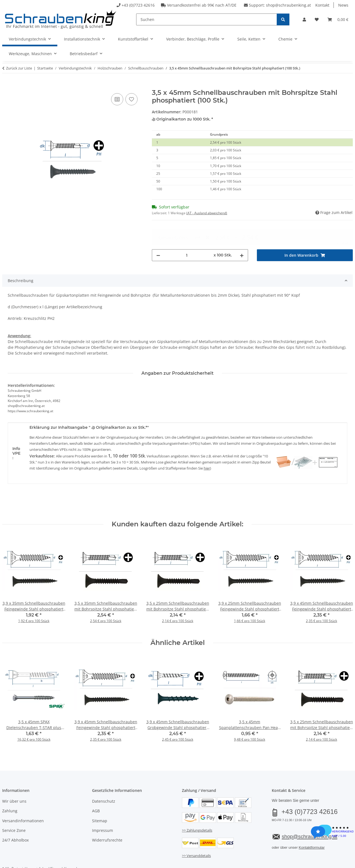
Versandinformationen (23, 801)
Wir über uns (14, 781)
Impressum (103, 810)
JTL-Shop (329, 862)
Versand (71, 848)
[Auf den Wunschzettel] (131, 99)
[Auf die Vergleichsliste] (117, 99)
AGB (96, 791)
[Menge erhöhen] (242, 235)
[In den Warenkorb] (7, 86)
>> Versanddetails (196, 835)
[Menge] (187, 235)
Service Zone (14, 810)
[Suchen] (207, 19)
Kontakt (322, 5)
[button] (304, 19)
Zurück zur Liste (19, 68)
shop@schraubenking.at (288, 5)
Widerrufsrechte (107, 820)
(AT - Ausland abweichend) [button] (207, 213)
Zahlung (10, 791)
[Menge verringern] (158, 235)
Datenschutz (104, 781)
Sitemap (100, 801)
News (343, 5)
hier (207, 448)
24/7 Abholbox (15, 820)
